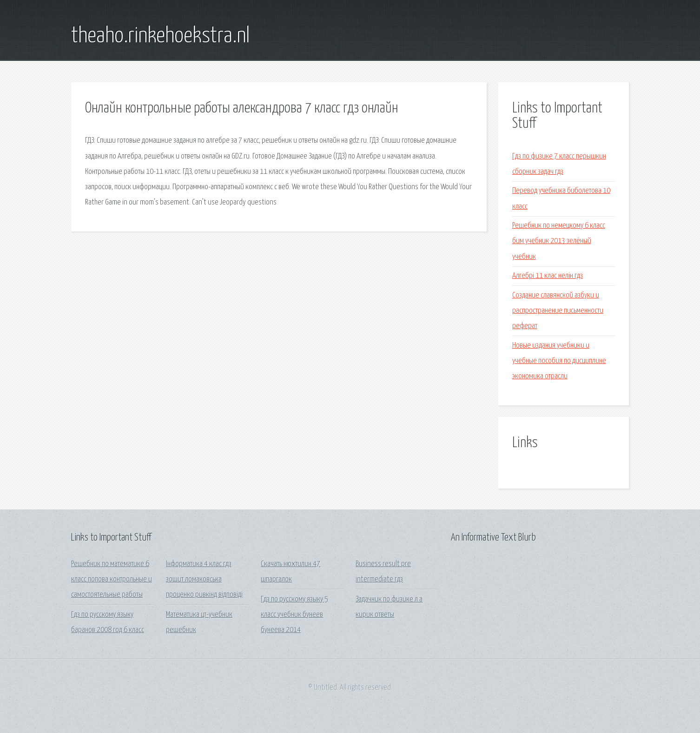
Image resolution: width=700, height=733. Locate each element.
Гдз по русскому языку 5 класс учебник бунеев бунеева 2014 (294, 615)
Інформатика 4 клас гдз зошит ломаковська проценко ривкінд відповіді (204, 580)
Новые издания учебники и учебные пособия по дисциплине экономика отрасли (559, 361)
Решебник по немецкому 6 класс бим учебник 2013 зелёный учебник (559, 241)
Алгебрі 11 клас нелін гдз (548, 276)
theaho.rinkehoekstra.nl (160, 36)
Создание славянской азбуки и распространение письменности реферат (558, 311)
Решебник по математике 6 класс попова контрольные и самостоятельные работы (112, 580)
